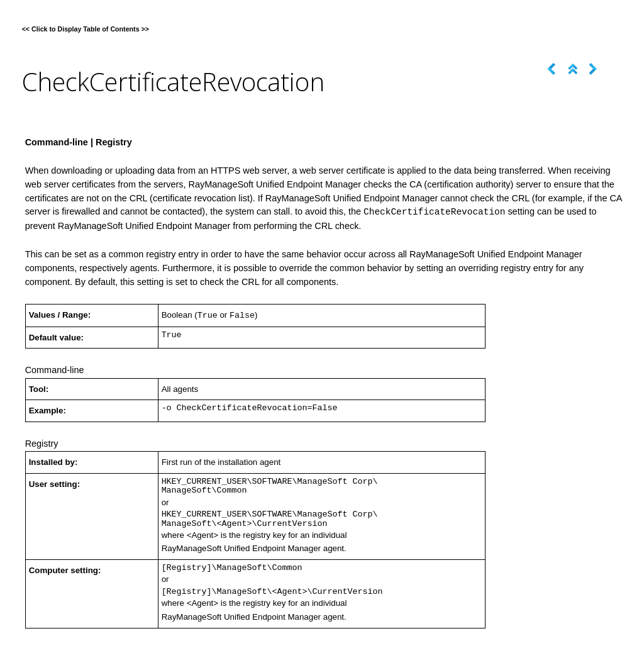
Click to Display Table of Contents (86, 29)
